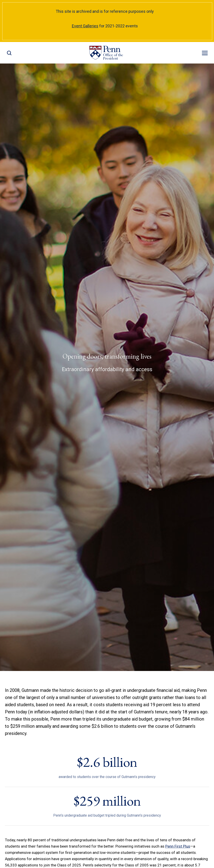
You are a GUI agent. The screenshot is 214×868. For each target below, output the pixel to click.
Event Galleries (85, 26)
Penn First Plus (178, 846)
